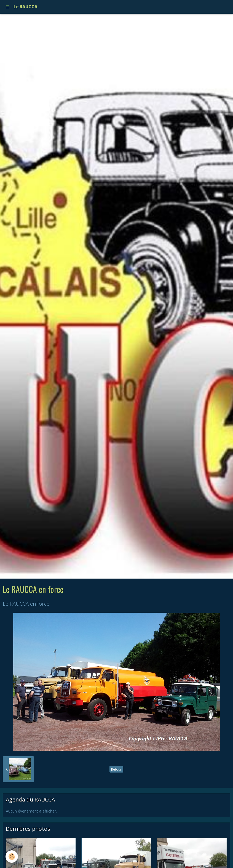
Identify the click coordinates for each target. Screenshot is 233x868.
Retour (116, 769)
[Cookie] (12, 857)
